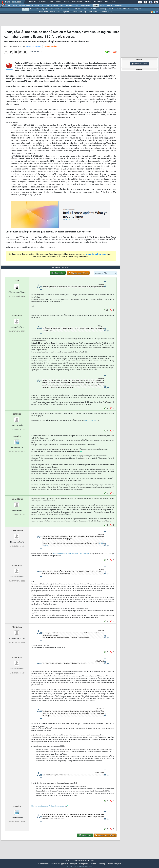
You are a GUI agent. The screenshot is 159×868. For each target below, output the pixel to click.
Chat (66, 2)
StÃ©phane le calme (33, 48)
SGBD (96, 6)
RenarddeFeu (17, 504)
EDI (77, 6)
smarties (17, 419)
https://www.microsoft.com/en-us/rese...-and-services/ (71, 558)
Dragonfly (93, 425)
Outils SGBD (93, 12)
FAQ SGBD (66, 12)
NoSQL (94, 9)
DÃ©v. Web (70, 6)
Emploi (88, 2)
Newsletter (77, 2)
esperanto (17, 320)
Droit (107, 2)
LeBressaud (17, 535)
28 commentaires (51, 48)
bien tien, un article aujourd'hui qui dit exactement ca (49, 811)
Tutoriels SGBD (77, 12)
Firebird (70, 9)
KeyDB (87, 425)
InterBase (78, 9)
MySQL (86, 9)
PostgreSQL (103, 9)
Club (114, 2)
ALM (47, 6)
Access (37, 9)
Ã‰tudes (98, 2)
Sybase (118, 9)
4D (31, 9)
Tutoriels (43, 2)
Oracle (111, 9)
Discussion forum (139, 64)
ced (17, 285)
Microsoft (54, 6)
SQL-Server (127, 9)
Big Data (45, 9)
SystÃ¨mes (119, 6)
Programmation (86, 6)
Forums (32, 2)
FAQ (52, 2)
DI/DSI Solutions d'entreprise (23, 6)
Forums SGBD (55, 12)
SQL (85, 12)
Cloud (37, 6)
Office (102, 6)
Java (62, 6)
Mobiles (110, 6)
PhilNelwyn (17, 632)
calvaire (17, 441)
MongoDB (137, 9)
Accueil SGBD (44, 12)
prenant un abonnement (97, 256)
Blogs (59, 2)
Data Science (54, 9)
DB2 (63, 9)
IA (42, 6)
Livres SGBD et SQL (106, 12)
